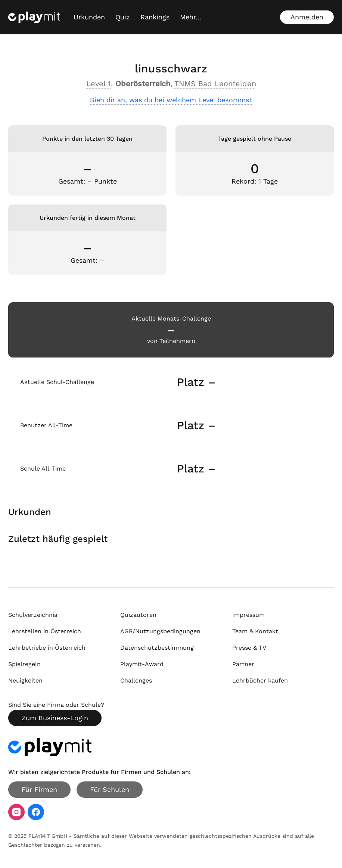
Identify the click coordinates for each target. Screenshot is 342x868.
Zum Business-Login (55, 718)
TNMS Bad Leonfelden (215, 84)
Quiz (123, 17)
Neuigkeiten (25, 680)
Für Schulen (110, 789)
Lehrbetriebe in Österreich (47, 648)
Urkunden (89, 17)
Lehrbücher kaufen (260, 680)
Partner (243, 664)
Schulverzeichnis (33, 615)
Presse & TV (249, 648)
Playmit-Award (142, 664)
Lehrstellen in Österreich (45, 631)
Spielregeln (24, 664)
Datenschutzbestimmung (157, 648)
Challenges (136, 680)
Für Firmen (39, 789)
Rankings (155, 17)
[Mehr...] (191, 17)
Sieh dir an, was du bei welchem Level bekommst (171, 100)
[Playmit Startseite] (34, 17)
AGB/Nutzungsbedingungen (160, 631)
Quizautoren (138, 615)
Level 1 (99, 84)
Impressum (248, 615)
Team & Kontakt (255, 631)
